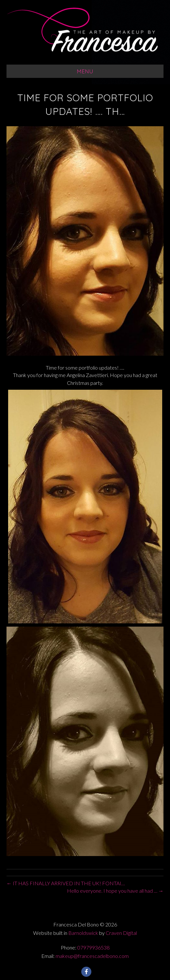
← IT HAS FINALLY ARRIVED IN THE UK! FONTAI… (66, 883)
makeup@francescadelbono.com (92, 956)
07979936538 (93, 947)
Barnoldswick (83, 933)
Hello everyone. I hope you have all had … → (115, 891)
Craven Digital (121, 933)
